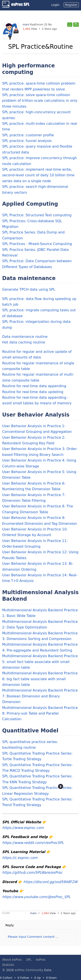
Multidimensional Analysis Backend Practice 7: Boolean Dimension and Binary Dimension (40, 696)
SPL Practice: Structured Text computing (37, 215)
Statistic (8, 965)
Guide (6, 913)
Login (56, 5)
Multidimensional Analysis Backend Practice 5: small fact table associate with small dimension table (40, 662)
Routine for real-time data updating (33, 392)
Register (71, 5)
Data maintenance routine (25, 337)
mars (26, 25)
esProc (41, 960)
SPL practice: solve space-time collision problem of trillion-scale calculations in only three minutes (40, 101)
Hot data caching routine (24, 342)
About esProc (12, 960)
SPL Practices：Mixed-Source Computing (37, 244)
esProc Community (29, 970)
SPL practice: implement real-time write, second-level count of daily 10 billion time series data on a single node (38, 175)
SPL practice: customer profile (28, 135)
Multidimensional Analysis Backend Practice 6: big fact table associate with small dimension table (40, 679)
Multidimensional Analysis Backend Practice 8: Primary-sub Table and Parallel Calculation (40, 713)
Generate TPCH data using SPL (29, 289)
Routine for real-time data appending (34, 386)
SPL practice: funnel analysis (27, 141)
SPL (29, 960)
